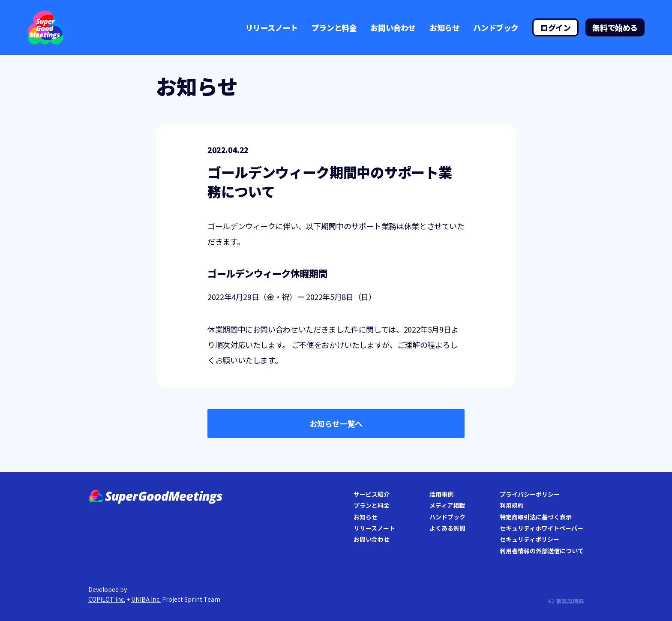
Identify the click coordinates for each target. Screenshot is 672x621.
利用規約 (512, 505)
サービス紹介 (372, 494)
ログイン (555, 27)
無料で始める (615, 27)
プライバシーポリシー (530, 494)
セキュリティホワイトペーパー (541, 528)
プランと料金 (334, 27)
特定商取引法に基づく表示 (536, 517)
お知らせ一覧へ (336, 423)
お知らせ (444, 27)
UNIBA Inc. (146, 599)
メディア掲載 (447, 505)
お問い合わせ (393, 27)
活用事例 (441, 494)
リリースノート (272, 27)
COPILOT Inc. (107, 599)
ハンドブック (496, 27)
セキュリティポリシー (529, 539)
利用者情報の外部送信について (542, 551)
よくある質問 (447, 528)
